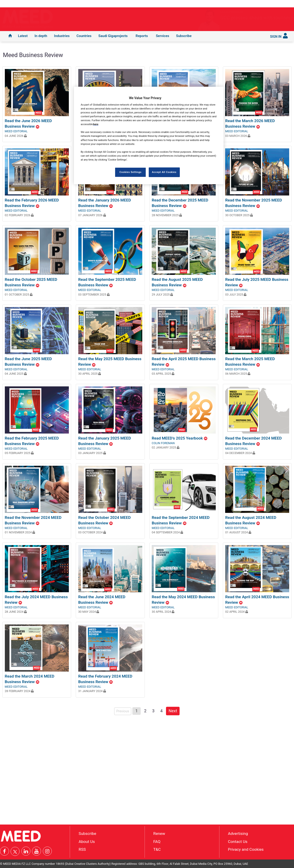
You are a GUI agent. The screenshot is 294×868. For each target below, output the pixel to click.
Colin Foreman (163, 443)
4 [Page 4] (161, 711)
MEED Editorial (16, 131)
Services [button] (163, 36)
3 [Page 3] (153, 711)
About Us (87, 841)
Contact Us (238, 841)
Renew (159, 833)
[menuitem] (10, 36)
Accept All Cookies (164, 172)
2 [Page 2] (145, 711)
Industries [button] (62, 36)
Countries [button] (84, 36)
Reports (142, 36)
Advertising (238, 833)
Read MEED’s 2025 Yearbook (180, 438)
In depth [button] (41, 36)
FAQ (157, 841)
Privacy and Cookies (246, 849)
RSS (82, 849)
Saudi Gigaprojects (113, 36)
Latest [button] (23, 36)
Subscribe (184, 36)
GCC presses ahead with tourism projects (242, 18)
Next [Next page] (174, 710)
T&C (157, 849)
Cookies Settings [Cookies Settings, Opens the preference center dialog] (131, 172)
